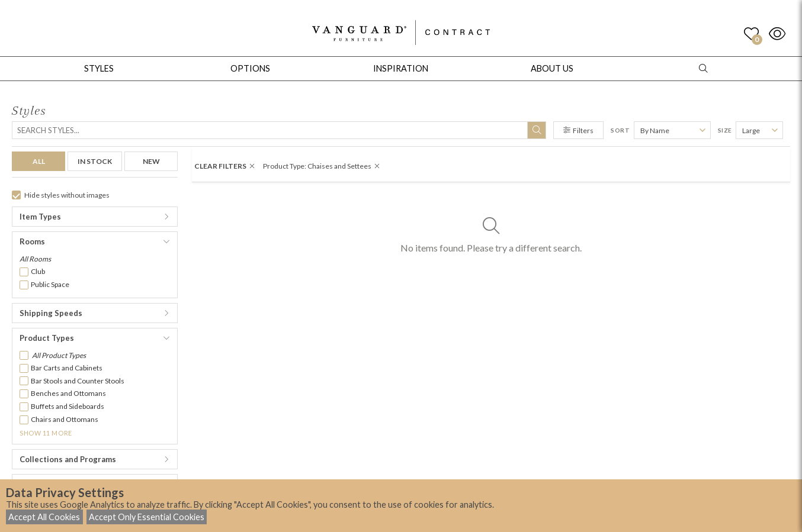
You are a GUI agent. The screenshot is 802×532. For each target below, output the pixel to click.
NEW (151, 161)
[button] (95, 217)
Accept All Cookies (44, 517)
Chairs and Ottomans (65, 419)
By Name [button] (655, 130)
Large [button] (751, 130)
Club (38, 271)
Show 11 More (46, 433)
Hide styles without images (61, 195)
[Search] (279, 130)
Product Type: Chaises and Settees (321, 166)
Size (725, 130)
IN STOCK (95, 161)
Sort (620, 130)
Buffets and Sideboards (68, 406)
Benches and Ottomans (68, 393)
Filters (578, 130)
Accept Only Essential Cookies (147, 517)
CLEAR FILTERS (224, 166)
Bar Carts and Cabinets (67, 368)
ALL (39, 161)
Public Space (50, 284)
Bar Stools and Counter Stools (78, 381)
